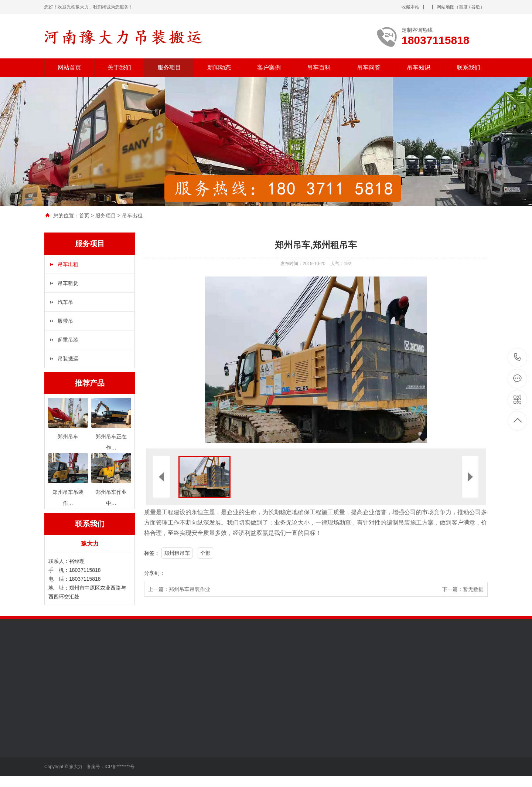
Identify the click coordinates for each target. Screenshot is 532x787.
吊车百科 (319, 67)
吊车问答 (369, 67)
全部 (205, 553)
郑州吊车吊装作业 (190, 589)
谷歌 (476, 7)
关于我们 (119, 67)
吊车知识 (419, 67)
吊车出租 (132, 216)
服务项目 (169, 67)
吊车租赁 (68, 283)
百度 (463, 7)
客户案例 (269, 67)
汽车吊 (65, 302)
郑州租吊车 (177, 553)
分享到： (154, 573)
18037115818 (518, 357)
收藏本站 (410, 7)
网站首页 (69, 67)
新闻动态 (219, 67)
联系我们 (468, 67)
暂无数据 (473, 589)
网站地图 (446, 7)
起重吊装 (68, 340)
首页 (84, 216)
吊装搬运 (68, 359)
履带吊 (65, 321)
